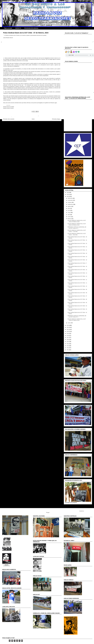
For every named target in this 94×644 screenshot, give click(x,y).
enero (69, 323)
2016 (68, 340)
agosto (70, 206)
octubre (70, 202)
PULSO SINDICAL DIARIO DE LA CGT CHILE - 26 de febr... (77, 234)
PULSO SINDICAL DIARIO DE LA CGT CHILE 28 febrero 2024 (77, 224)
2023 (68, 325)
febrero (70, 219)
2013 (68, 346)
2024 (68, 197)
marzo (69, 217)
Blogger (48, 512)
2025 (68, 194)
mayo (69, 213)
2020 (68, 331)
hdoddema (82, 511)
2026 (68, 192)
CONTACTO (18, 28)
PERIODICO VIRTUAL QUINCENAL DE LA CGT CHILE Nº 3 (77, 228)
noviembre (70, 200)
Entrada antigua (56, 119)
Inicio (33, 119)
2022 (68, 327)
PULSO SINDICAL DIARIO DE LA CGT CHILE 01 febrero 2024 (77, 320)
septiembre (71, 204)
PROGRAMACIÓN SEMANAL (31, 28)
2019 (68, 333)
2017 (68, 338)
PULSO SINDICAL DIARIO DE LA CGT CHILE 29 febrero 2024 (77, 221)
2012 (68, 348)
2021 (68, 329)
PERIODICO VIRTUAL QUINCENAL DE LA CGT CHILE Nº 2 (77, 316)
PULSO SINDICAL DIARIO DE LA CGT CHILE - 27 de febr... (77, 231)
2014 (68, 344)
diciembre (70, 198)
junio (69, 211)
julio (69, 209)
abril (69, 215)
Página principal (8, 28)
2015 (68, 342)
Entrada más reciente (9, 119)
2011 (68, 350)
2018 (68, 336)
